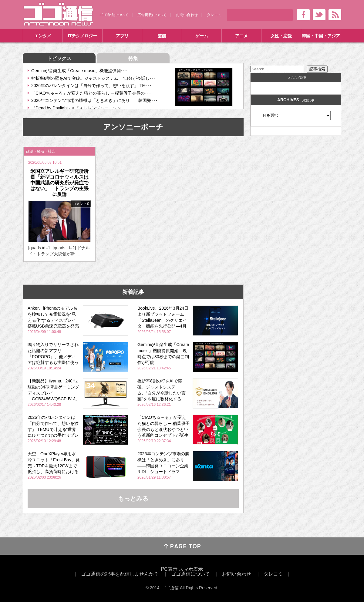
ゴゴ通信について (114, 15)
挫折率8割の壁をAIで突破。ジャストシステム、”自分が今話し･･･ (94, 78)
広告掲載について (152, 15)
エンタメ (43, 36)
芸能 (162, 36)
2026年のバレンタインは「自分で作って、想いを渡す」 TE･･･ (91, 86)
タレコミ (214, 15)
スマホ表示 (191, 569)
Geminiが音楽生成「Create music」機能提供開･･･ (79, 71)
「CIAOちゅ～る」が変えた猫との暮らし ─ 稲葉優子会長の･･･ (91, 93)
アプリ (122, 36)
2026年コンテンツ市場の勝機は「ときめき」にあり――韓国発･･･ (94, 100)
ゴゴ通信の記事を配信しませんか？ (120, 574)
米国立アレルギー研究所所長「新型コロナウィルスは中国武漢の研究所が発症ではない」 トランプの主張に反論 (59, 183)
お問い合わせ (187, 15)
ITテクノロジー (83, 36)
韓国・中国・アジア (321, 36)
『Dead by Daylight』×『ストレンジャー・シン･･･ (79, 108)
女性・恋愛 (281, 36)
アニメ (241, 36)
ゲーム (202, 36)
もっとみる (133, 499)
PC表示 (169, 569)
